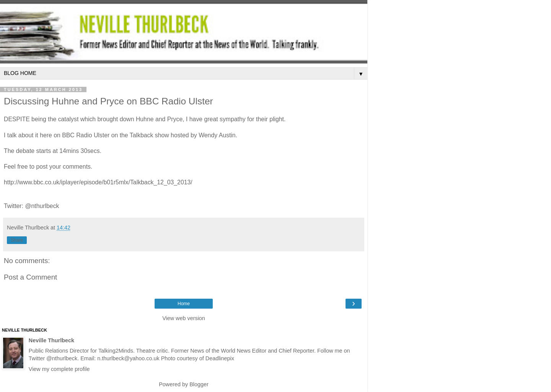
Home (184, 304)
